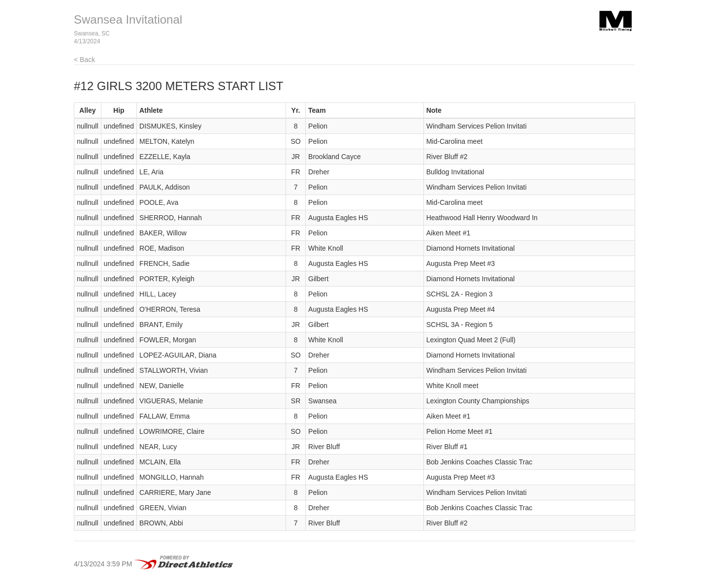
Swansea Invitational (128, 19)
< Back (84, 60)
